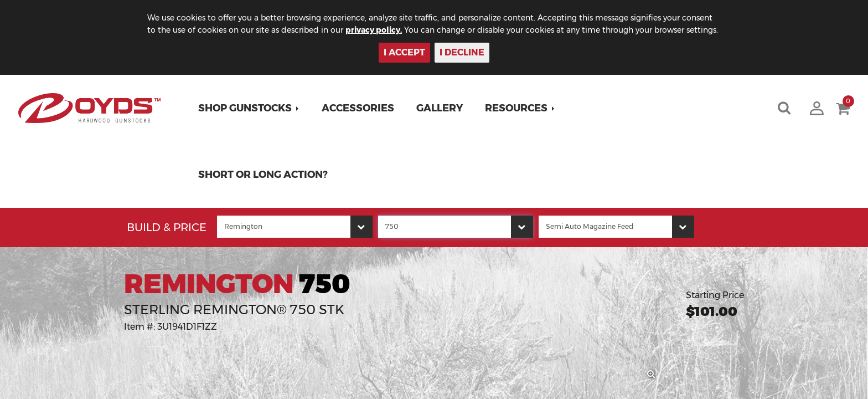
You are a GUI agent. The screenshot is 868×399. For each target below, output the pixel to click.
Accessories (358, 108)
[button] (249, 108)
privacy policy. (374, 30)
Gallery (440, 108)
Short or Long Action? (263, 175)
